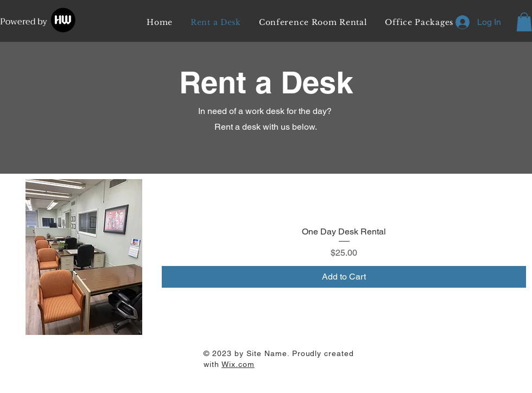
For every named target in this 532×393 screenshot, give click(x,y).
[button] (524, 22)
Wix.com (238, 364)
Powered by (25, 22)
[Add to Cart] (344, 277)
